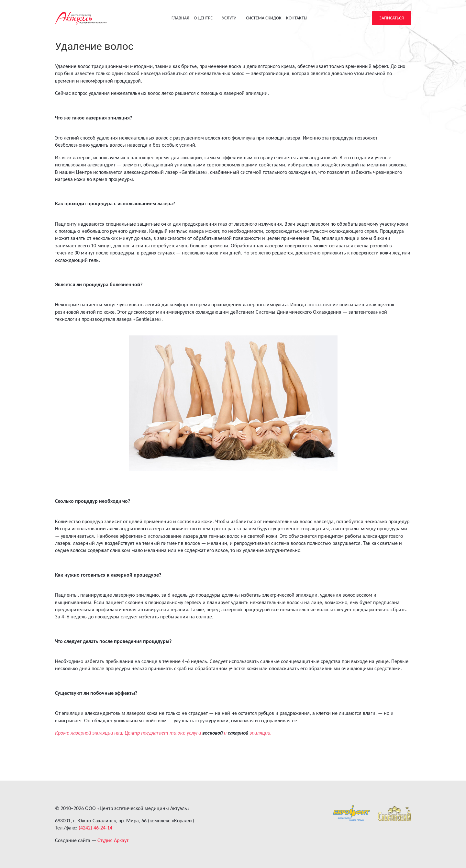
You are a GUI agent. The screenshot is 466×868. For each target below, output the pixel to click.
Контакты (297, 18)
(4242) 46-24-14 (95, 828)
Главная (180, 18)
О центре (206, 18)
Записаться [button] (392, 18)
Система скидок (264, 18)
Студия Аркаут (113, 840)
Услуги (232, 18)
